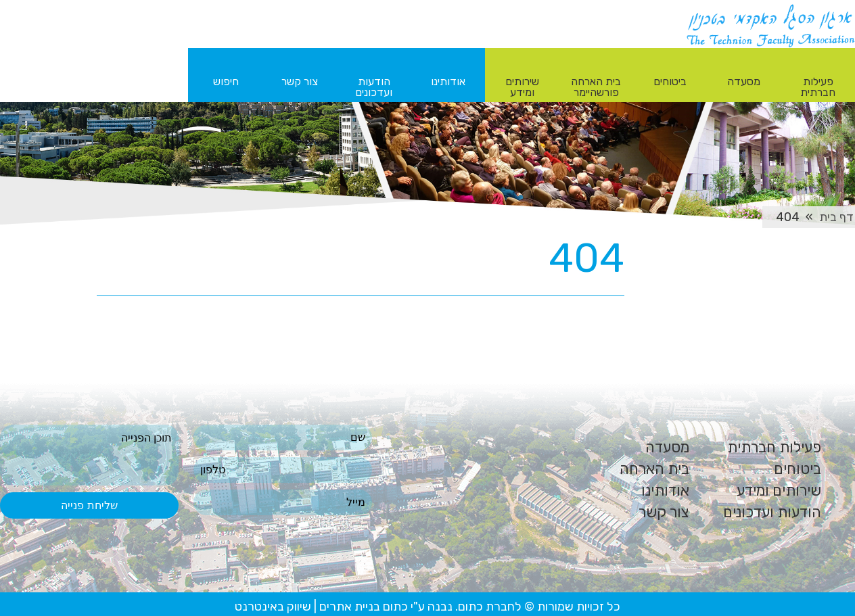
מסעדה (667, 447)
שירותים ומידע (779, 491)
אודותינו (665, 491)
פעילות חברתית (774, 447)
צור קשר (664, 512)
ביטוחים (798, 469)
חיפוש (226, 81)
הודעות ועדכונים (772, 512)
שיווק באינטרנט (273, 607)
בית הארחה (654, 469)
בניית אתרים (350, 607)
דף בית (836, 217)
